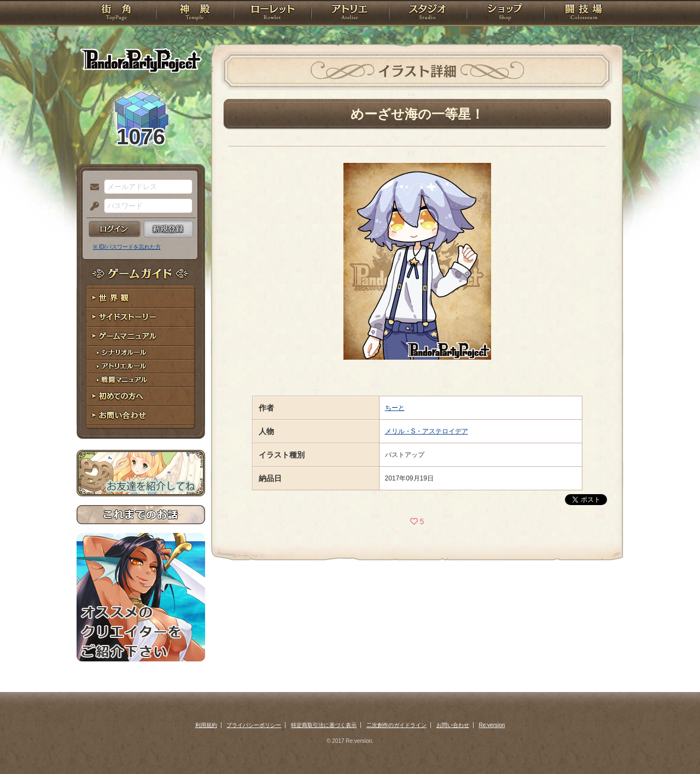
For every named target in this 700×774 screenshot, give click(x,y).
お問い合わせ (141, 416)
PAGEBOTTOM (673, 744)
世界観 (141, 298)
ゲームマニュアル (141, 336)
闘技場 (584, 14)
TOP (116, 14)
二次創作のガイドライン (396, 725)
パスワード (92, 207)
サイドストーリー (141, 317)
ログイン (115, 229)
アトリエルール (141, 367)
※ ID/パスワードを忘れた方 (127, 247)
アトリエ (350, 14)
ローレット (272, 14)
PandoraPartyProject (141, 60)
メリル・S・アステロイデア (427, 431)
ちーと (395, 408)
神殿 (195, 14)
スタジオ (428, 14)
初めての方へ (141, 397)
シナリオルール (141, 353)
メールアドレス (92, 187)
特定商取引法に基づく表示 (324, 725)
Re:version (492, 725)
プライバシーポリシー (254, 725)
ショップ (505, 14)
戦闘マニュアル (141, 380)
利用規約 (206, 725)
